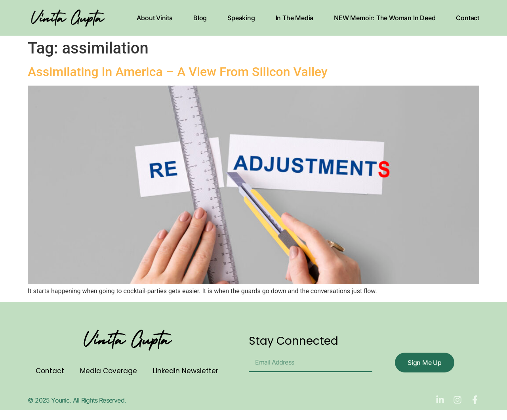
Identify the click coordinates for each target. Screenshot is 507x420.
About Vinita (155, 18)
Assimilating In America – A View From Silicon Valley (178, 72)
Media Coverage (109, 371)
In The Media (295, 18)
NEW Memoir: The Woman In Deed (385, 18)
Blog (200, 18)
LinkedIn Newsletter (186, 371)
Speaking (241, 18)
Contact (468, 18)
